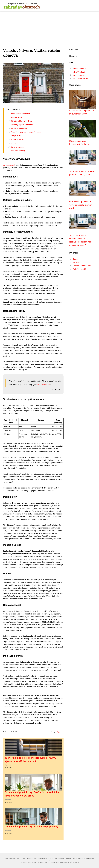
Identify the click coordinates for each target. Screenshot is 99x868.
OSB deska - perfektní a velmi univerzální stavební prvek (81, 205)
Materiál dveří (16, 117)
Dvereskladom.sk (43, 385)
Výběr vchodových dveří (20, 114)
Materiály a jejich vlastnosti (22, 125)
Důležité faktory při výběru (21, 121)
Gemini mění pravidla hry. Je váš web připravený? (32, 827)
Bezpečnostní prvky (19, 128)
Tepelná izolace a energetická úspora (26, 132)
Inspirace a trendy (18, 151)
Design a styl (16, 136)
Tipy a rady (60, 732)
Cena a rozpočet (17, 147)
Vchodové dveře (9, 165)
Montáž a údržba (17, 139)
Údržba (14, 143)
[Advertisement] (49, 26)
